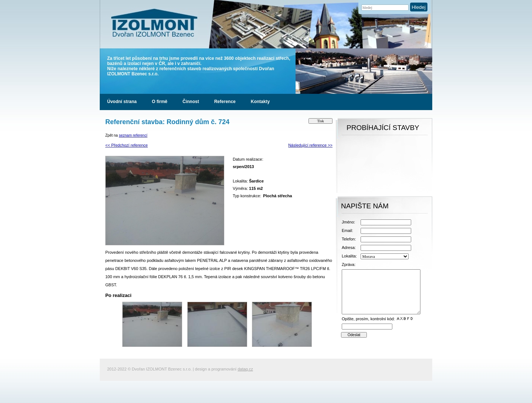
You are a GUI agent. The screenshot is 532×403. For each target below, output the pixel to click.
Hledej (419, 7)
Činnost (191, 102)
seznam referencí (133, 135)
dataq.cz (245, 369)
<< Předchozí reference (127, 145)
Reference (225, 102)
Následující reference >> (310, 145)
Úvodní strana (122, 102)
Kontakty (260, 102)
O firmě (160, 102)
